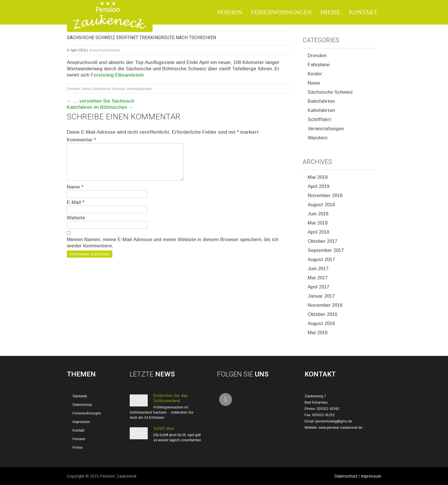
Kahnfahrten (321, 110)
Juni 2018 (318, 214)
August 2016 (321, 323)
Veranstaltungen (139, 89)
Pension (230, 12)
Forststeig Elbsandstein (117, 75)
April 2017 (318, 287)
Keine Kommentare (105, 50)
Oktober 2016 (322, 314)
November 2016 (325, 305)
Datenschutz (82, 405)
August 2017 (321, 259)
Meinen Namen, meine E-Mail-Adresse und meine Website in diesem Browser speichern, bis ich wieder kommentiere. (173, 249)
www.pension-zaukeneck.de (340, 428)
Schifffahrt (319, 120)
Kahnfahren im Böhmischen (100, 107)
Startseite (80, 396)
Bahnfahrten (321, 101)
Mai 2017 (318, 278)
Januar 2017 (321, 296)
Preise (330, 12)
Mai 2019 (318, 177)
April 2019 (318, 186)
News (86, 89)
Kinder (315, 74)
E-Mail (76, 209)
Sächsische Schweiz (109, 89)
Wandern (318, 138)
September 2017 (326, 250)
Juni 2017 (318, 269)
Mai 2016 (318, 333)
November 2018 (325, 196)
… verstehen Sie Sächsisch (101, 101)
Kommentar (81, 140)
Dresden (74, 89)
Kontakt (363, 12)
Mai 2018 (318, 223)
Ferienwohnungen (281, 12)
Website (76, 225)
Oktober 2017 (322, 241)
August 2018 (321, 205)
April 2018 (318, 232)
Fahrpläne (319, 65)
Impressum (81, 422)
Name (75, 194)
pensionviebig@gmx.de (334, 421)
